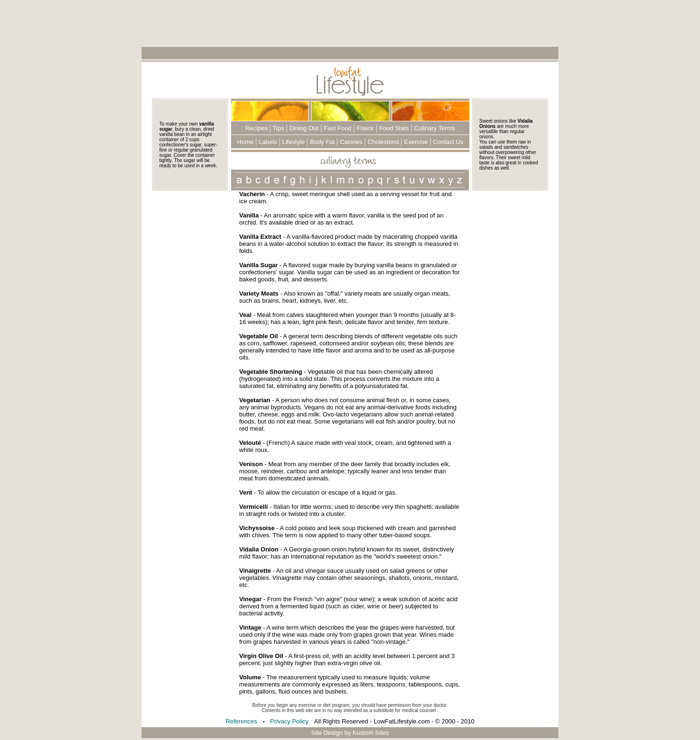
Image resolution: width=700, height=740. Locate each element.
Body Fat (323, 142)
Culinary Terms (434, 128)
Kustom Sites (371, 733)
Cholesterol (383, 142)
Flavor (365, 128)
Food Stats (394, 128)
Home (246, 142)
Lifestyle (292, 142)
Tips (277, 128)
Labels (268, 142)
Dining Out (304, 128)
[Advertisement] (350, 23)
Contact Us (447, 142)
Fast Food (338, 128)
